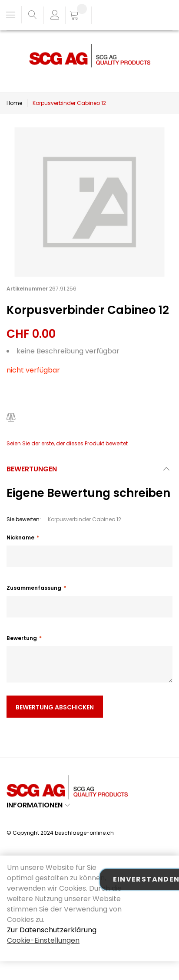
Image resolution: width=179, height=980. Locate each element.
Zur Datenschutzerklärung (52, 930)
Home (14, 103)
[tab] (89, 472)
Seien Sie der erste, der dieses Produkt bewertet (67, 443)
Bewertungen (32, 469)
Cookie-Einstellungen (43, 940)
